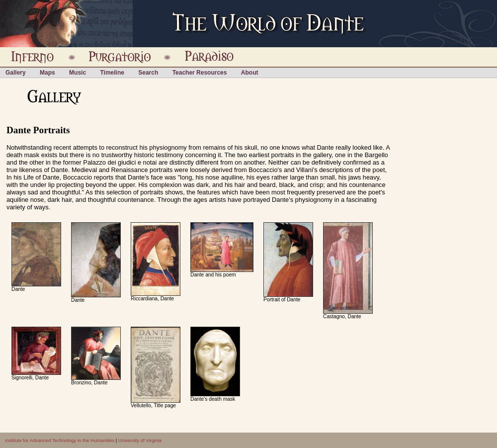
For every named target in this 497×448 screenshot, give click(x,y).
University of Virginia (140, 440)
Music (78, 73)
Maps (47, 73)
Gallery (16, 73)
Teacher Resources (200, 73)
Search (148, 73)
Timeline (112, 73)
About (250, 73)
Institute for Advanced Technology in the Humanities (60, 440)
